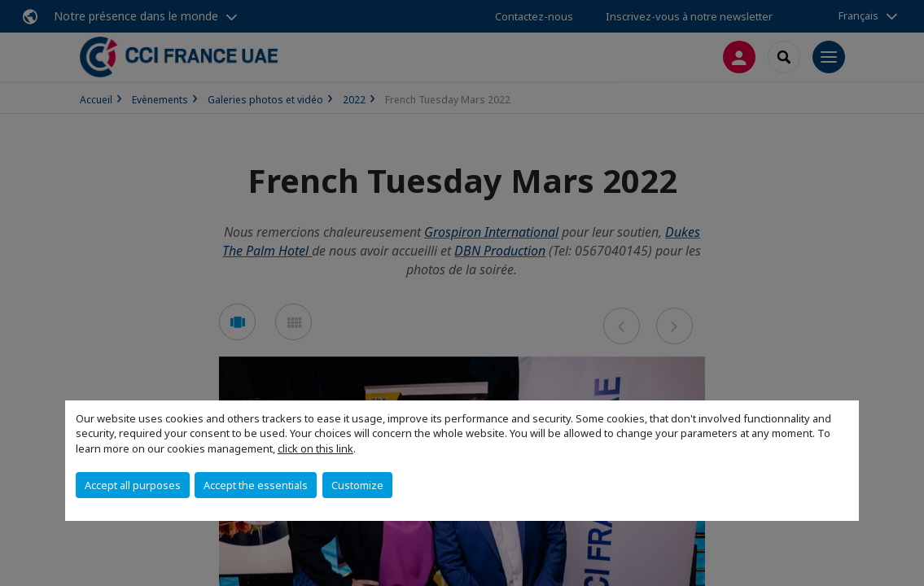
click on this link (315, 448)
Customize (357, 485)
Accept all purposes (133, 485)
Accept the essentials (256, 485)
